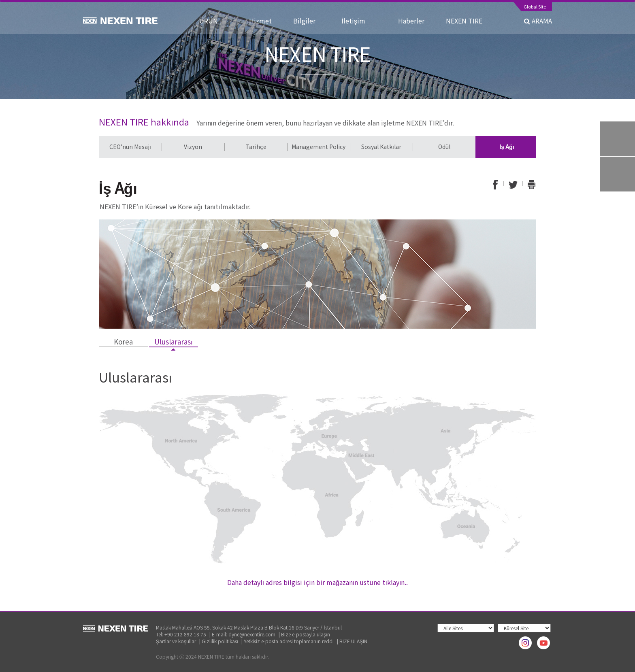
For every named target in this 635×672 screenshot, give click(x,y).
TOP (618, 209)
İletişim (362, 21)
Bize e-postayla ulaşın (306, 634)
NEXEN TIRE (464, 21)
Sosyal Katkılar (381, 147)
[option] (130, 147)
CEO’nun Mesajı (130, 147)
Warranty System (618, 174)
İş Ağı (507, 147)
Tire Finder (618, 139)
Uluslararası (174, 342)
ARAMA (538, 21)
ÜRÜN (217, 21)
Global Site (535, 7)
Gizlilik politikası (220, 641)
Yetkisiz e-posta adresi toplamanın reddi (289, 641)
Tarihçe (256, 147)
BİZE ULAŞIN (353, 641)
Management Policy (319, 147)
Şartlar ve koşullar (176, 641)
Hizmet (264, 21)
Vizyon (193, 147)
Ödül (444, 147)
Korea (123, 342)
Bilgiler (310, 21)
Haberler (414, 21)
